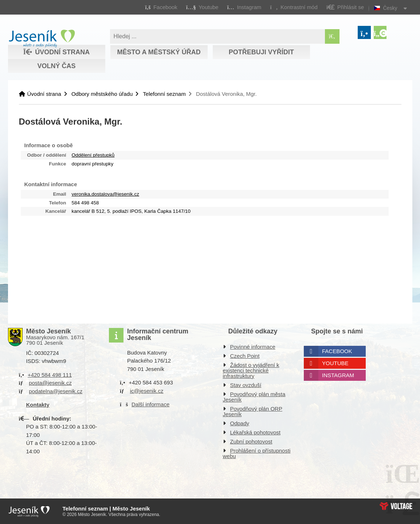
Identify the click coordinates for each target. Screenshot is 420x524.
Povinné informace (253, 347)
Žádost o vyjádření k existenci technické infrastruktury (251, 370)
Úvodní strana (42, 39)
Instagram (338, 375)
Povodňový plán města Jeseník (254, 397)
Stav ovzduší (246, 385)
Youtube (335, 363)
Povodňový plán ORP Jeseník (253, 411)
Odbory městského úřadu (102, 94)
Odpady (240, 423)
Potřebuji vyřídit (261, 52)
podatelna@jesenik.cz (56, 391)
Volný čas (56, 66)
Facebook (337, 351)
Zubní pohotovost (251, 441)
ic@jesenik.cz (147, 391)
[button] (294, 7)
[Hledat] (332, 36)
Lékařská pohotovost (255, 432)
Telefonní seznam (164, 94)
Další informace (150, 404)
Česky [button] (390, 8)
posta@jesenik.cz (50, 383)
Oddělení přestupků (93, 155)
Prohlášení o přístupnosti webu (257, 453)
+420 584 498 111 (50, 375)
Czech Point (245, 356)
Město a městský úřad (159, 52)
